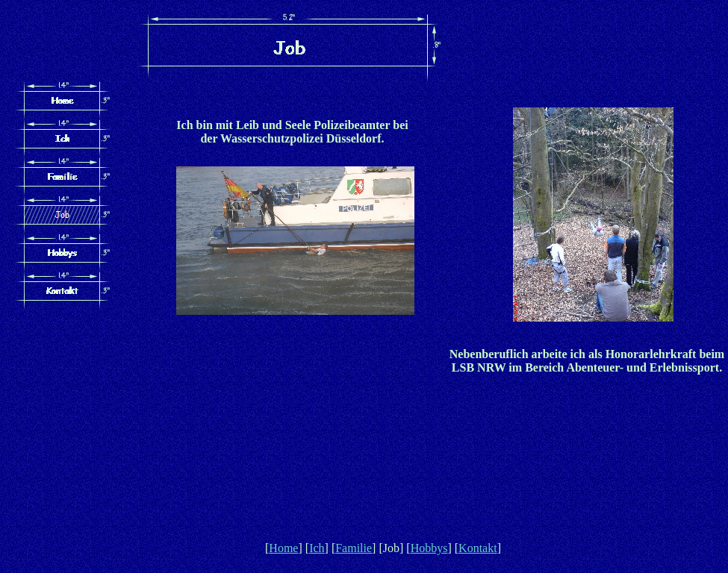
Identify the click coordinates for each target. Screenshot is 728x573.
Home (283, 548)
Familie (354, 548)
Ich (317, 548)
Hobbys (429, 548)
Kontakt (478, 548)
